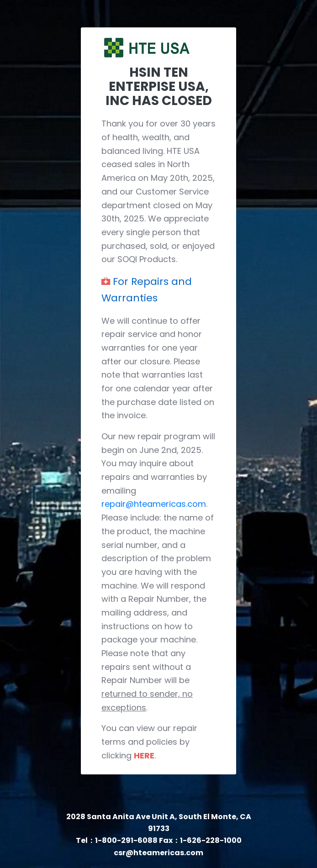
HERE (144, 755)
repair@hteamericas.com (154, 504)
